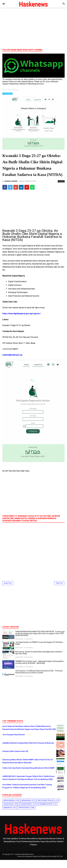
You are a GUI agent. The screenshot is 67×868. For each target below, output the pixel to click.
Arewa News (26, 808)
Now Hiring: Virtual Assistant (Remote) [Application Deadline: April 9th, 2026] (39, 661)
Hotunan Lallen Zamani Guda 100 (15, 759)
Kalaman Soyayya (46, 812)
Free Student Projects (46, 808)
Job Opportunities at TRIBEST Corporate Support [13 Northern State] (39, 651)
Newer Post (8, 591)
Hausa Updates (7, 94)
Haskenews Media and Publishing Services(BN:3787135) (44, 865)
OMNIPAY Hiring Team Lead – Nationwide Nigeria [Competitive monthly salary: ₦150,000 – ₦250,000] (39, 670)
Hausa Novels (9, 812)
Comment (61, 189)
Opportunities (24, 816)
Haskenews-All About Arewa (24, 862)
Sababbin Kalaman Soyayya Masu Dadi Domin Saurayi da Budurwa (28, 751)
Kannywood (8, 816)
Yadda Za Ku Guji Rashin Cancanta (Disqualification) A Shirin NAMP (28, 776)
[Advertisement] (33, 28)
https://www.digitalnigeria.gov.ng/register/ (22, 322)
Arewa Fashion (9, 808)
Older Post (59, 591)
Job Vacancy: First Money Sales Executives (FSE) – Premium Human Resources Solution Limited (39, 680)
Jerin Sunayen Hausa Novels (14, 743)
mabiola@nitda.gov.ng (12, 363)
